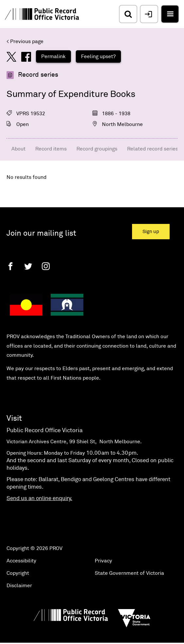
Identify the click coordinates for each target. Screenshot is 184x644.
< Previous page (25, 41)
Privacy (103, 561)
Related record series (153, 149)
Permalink (53, 56)
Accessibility (21, 561)
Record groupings (97, 149)
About (18, 149)
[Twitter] (28, 266)
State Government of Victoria (129, 573)
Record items (51, 149)
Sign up (151, 232)
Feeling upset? (98, 56)
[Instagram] (46, 266)
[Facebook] (10, 266)
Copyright (18, 573)
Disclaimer (19, 586)
